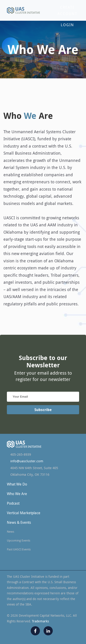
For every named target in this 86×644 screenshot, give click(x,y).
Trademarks (40, 621)
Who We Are (17, 494)
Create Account (67, 10)
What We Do (17, 484)
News (11, 532)
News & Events (19, 522)
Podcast (13, 503)
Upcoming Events (19, 540)
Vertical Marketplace (24, 513)
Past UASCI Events (19, 549)
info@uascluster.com (27, 461)
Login (67, 25)
